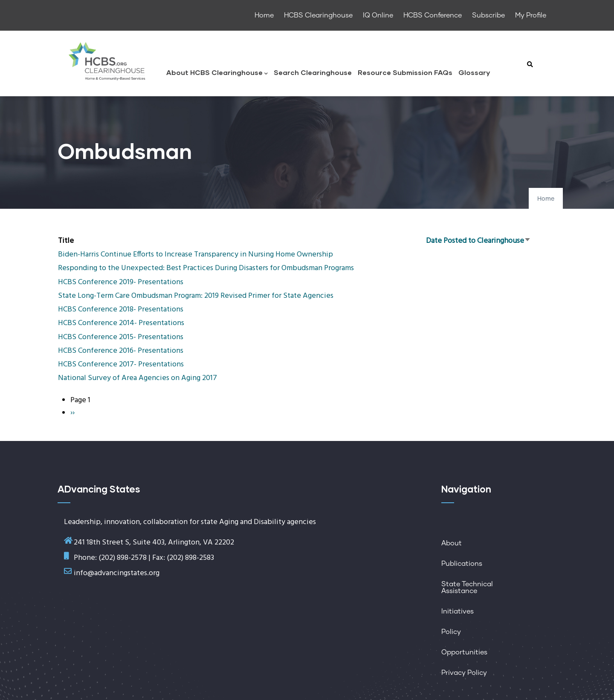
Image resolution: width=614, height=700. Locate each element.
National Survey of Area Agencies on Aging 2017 (138, 378)
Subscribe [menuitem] (488, 15)
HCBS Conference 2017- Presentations (121, 364)
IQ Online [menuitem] (378, 15)
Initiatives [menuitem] (458, 611)
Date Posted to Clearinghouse (478, 241)
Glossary (474, 72)
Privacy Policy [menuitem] (464, 673)
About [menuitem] (452, 543)
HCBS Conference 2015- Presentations (121, 337)
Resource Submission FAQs (405, 72)
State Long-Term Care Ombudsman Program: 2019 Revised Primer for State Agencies (196, 296)
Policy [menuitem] (451, 632)
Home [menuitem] (264, 15)
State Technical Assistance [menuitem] (467, 588)
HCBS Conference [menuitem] (433, 15)
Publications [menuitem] (462, 564)
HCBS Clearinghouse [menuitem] (318, 15)
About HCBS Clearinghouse (217, 73)
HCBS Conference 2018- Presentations (121, 310)
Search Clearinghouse (313, 72)
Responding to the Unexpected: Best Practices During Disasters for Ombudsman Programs (206, 268)
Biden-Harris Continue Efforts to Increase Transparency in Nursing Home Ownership (195, 255)
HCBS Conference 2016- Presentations (121, 351)
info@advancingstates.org (117, 573)
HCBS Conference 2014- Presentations (121, 323)
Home (546, 199)
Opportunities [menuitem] (464, 652)
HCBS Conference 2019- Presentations (121, 282)
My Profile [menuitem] (531, 15)
